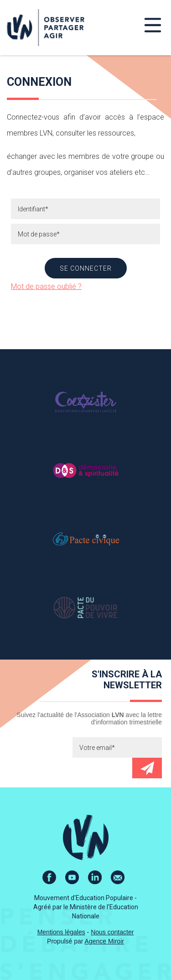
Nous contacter (112, 932)
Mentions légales (61, 932)
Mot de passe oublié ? (46, 286)
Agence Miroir (104, 941)
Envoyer (147, 768)
